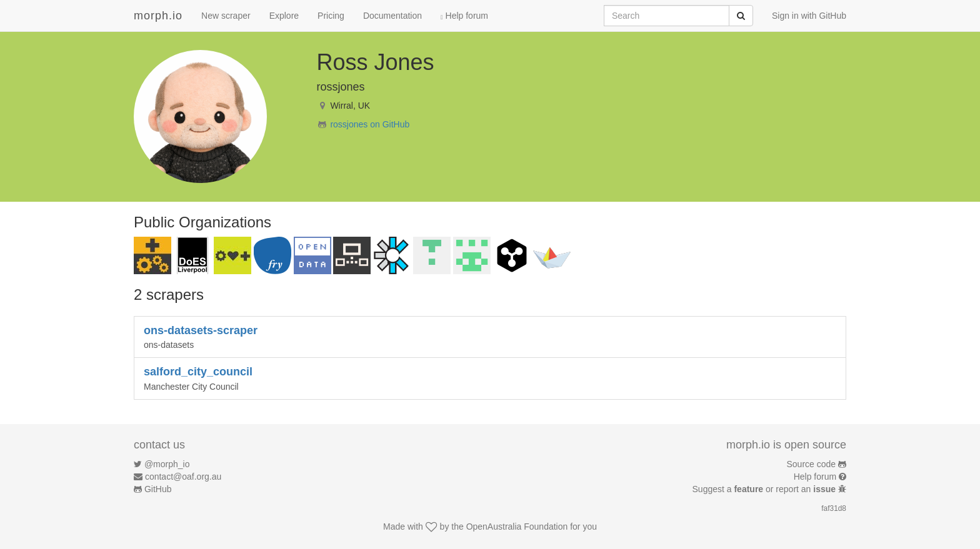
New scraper (226, 16)
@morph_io (167, 464)
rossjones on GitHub (370, 124)
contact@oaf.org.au (183, 477)
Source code (812, 464)
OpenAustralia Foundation (517, 527)
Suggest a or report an (765, 489)
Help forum (464, 16)
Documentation (392, 16)
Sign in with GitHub (809, 16)
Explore (284, 16)
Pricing (331, 16)
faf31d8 (834, 508)
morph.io (158, 16)
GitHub (158, 489)
